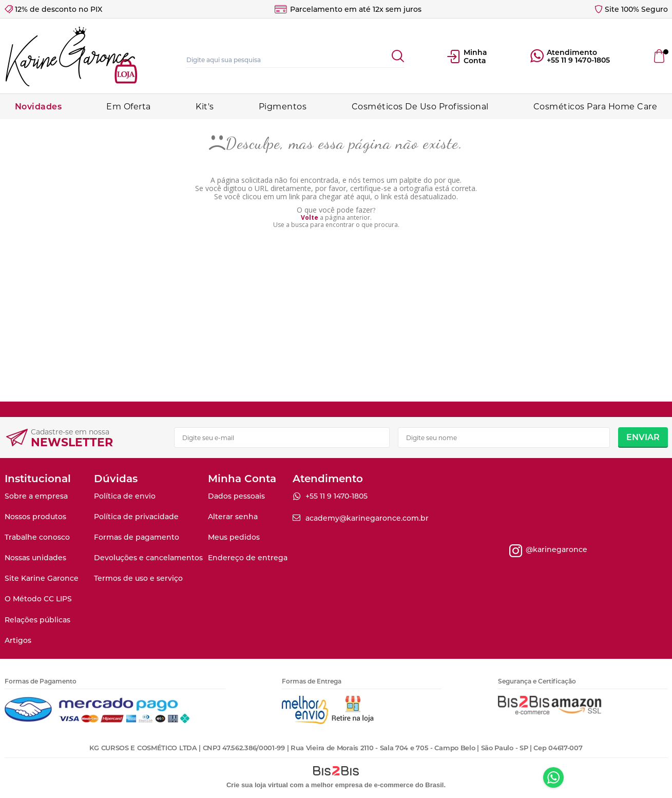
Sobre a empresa (36, 496)
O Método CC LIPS (38, 599)
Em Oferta (129, 107)
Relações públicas (37, 620)
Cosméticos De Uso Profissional (420, 107)
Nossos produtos (35, 517)
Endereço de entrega (248, 558)
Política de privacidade (136, 517)
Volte (310, 217)
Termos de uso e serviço (138, 578)
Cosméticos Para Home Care (596, 107)
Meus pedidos (234, 537)
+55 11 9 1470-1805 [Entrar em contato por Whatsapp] (578, 60)
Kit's (205, 107)
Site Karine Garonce (42, 578)
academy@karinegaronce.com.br (367, 518)
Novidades (39, 107)
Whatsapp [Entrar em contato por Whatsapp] (553, 777)
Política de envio (125, 496)
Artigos (18, 640)
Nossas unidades (35, 558)
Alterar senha (233, 517)
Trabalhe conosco (37, 537)
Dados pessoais (236, 496)
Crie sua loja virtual (257, 785)
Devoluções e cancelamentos (148, 558)
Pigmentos (283, 107)
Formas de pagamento (137, 537)
